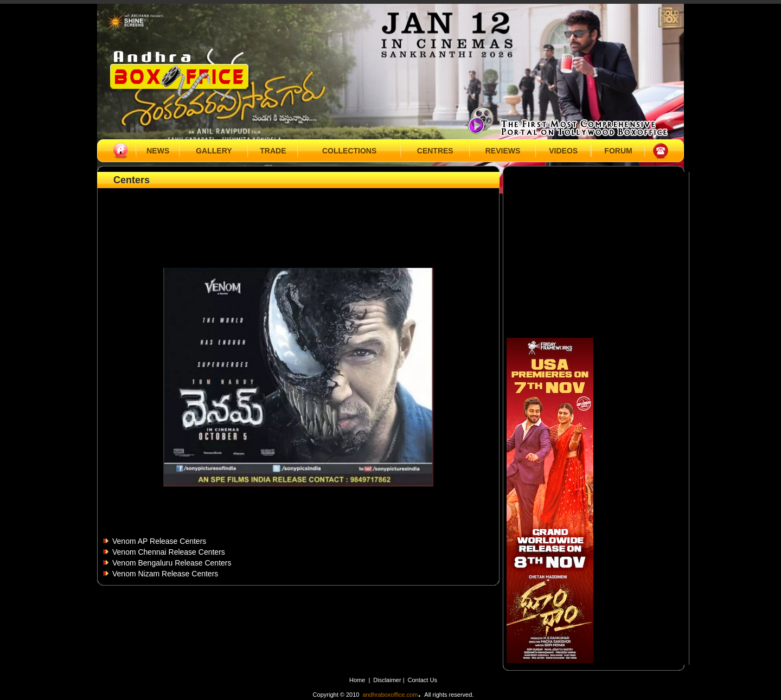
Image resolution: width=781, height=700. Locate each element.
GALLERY (214, 151)
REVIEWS (503, 151)
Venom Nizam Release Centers (165, 574)
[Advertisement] (298, 215)
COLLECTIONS (349, 151)
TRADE (273, 151)
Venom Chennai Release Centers (169, 552)
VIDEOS (563, 151)
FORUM (618, 151)
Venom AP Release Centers (159, 541)
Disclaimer (388, 680)
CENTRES (435, 151)
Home (357, 680)
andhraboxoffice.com (390, 695)
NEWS (158, 151)
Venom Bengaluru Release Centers (172, 563)
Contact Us (422, 680)
